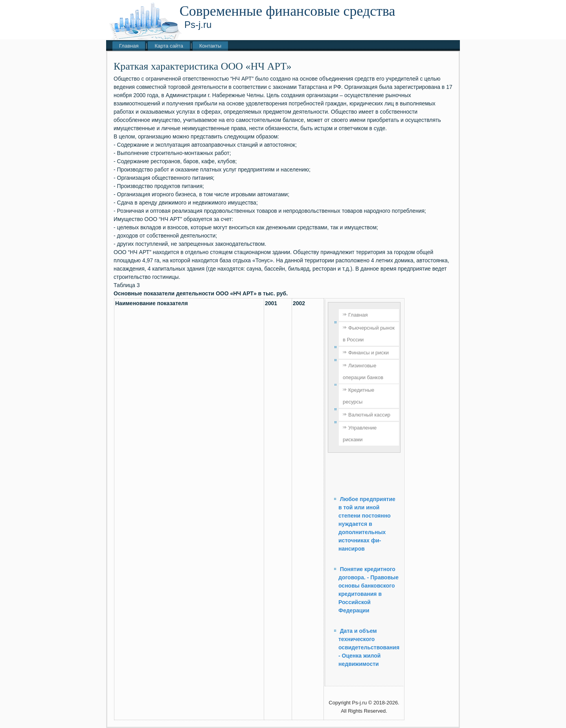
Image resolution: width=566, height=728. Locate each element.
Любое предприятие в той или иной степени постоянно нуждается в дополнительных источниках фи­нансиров (367, 524)
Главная (129, 46)
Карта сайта (169, 46)
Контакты (210, 46)
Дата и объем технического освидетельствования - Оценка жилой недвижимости (369, 647)
